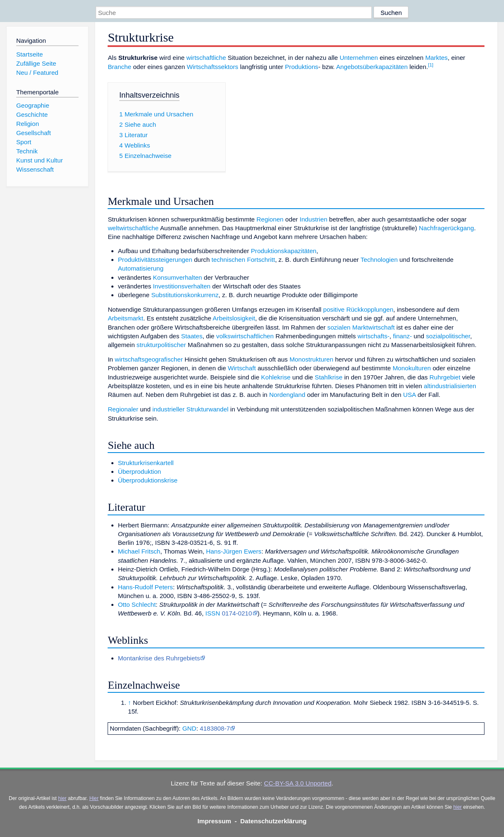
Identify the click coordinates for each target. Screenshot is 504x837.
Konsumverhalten (177, 277)
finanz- (403, 336)
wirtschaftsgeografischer (149, 359)
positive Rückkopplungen (358, 309)
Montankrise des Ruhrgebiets (159, 658)
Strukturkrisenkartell (146, 463)
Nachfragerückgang (446, 228)
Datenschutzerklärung (273, 821)
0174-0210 (237, 613)
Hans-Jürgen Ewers (234, 551)
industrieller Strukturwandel (191, 409)
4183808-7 (215, 728)
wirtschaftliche (206, 58)
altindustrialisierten (450, 386)
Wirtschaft (242, 368)
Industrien (313, 219)
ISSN (213, 613)
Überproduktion (140, 471)
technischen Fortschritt (243, 260)
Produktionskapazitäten (284, 251)
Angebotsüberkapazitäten (372, 67)
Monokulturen (412, 368)
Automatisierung (141, 268)
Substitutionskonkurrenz (185, 295)
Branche (119, 67)
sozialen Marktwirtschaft (361, 327)
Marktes (436, 58)
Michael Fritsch (139, 551)
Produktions (302, 67)
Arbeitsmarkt (125, 318)
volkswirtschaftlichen (245, 336)
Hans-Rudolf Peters (146, 587)
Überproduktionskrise (148, 480)
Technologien (379, 260)
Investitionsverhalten (182, 286)
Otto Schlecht (137, 604)
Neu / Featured (37, 73)
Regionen (270, 219)
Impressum (214, 821)
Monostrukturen (312, 359)
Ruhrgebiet (445, 377)
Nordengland (287, 395)
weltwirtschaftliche (133, 228)
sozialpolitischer (448, 336)
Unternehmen (359, 58)
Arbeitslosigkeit (234, 318)
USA (409, 395)
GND (189, 728)
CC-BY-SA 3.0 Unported (297, 783)
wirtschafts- (374, 336)
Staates (192, 336)
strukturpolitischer (161, 345)
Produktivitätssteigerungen (155, 260)
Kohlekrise (276, 377)
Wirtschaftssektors (212, 67)
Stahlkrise (329, 377)
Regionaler (123, 409)
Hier (94, 798)
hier (62, 798)
